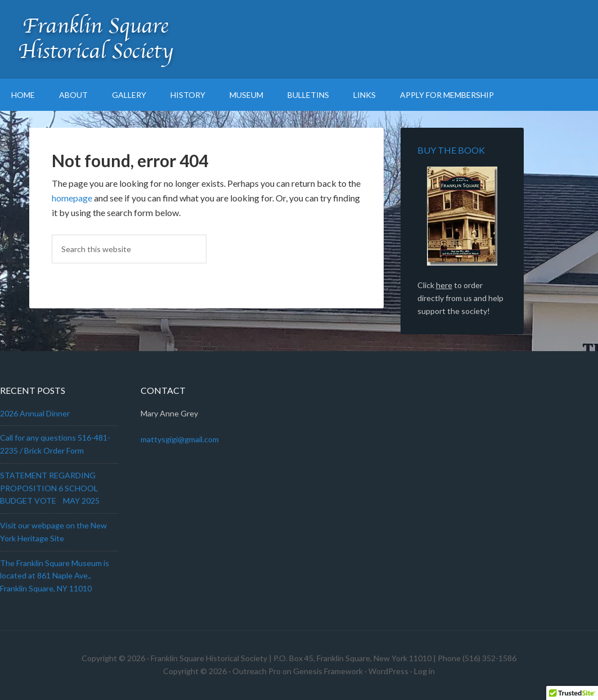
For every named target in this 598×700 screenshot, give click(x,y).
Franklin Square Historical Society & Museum (96, 39)
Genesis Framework (328, 671)
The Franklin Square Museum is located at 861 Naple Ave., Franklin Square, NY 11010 (55, 576)
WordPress (388, 671)
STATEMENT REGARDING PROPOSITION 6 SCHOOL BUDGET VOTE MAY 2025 (50, 488)
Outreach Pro (257, 671)
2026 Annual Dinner (35, 413)
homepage (72, 198)
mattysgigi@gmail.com (180, 439)
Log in (424, 671)
